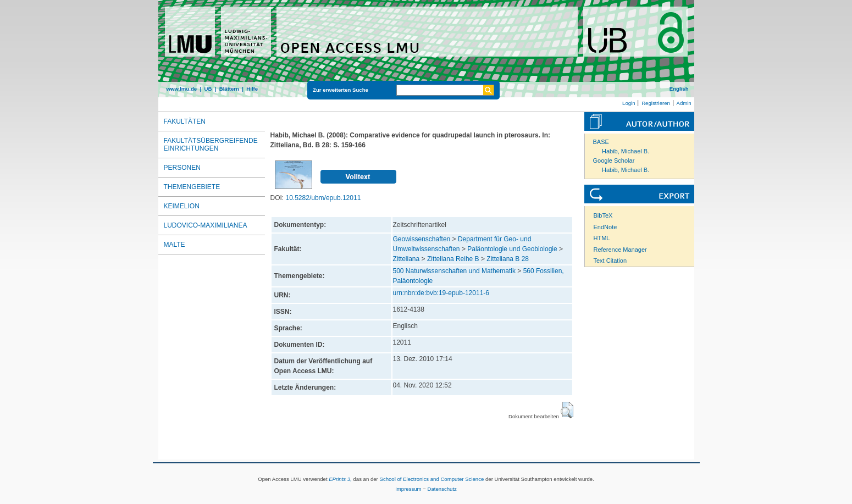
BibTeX (603, 215)
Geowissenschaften (422, 239)
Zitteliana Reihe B (453, 259)
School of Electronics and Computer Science (431, 479)
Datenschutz (442, 489)
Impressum (408, 489)
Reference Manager (620, 250)
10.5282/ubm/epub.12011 (323, 198)
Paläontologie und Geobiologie (512, 249)
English (679, 89)
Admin (684, 103)
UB (208, 89)
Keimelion (182, 206)
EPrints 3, (340, 479)
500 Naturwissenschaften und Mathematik (454, 271)
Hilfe (252, 89)
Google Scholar (614, 160)
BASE (601, 142)
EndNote (605, 227)
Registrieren (656, 103)
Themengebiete (192, 187)
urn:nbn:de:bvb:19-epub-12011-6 (441, 293)
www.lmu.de (182, 89)
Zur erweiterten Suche (341, 90)
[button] (567, 410)
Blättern (229, 89)
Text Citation (610, 261)
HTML (602, 238)
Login (629, 103)
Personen (182, 168)
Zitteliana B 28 (508, 259)
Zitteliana (406, 259)
